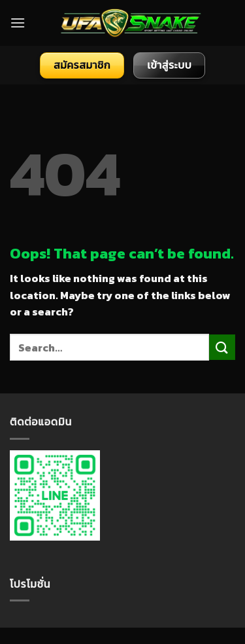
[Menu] (18, 23)
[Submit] (222, 347)
